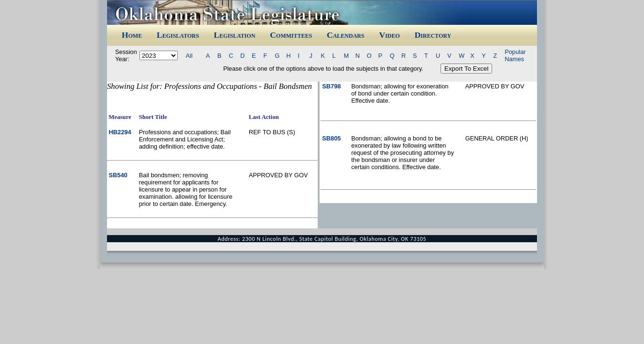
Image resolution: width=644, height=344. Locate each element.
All (189, 56)
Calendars (346, 35)
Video (389, 35)
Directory (433, 35)
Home (132, 35)
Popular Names (515, 55)
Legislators (178, 35)
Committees (291, 35)
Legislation (234, 35)
